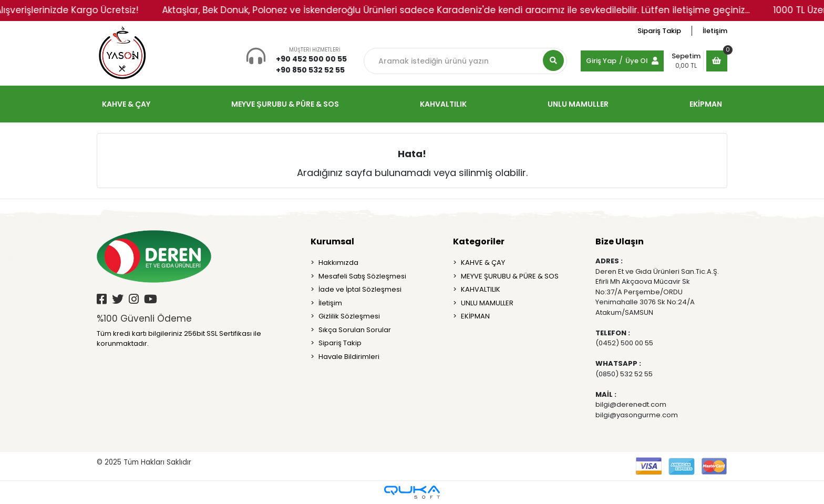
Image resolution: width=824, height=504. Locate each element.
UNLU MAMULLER (487, 303)
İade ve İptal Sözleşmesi (360, 289)
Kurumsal (332, 241)
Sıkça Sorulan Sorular (355, 330)
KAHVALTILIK (481, 289)
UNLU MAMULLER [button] (578, 104)
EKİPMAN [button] (706, 104)
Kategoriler (479, 241)
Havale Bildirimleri (349, 357)
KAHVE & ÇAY (483, 263)
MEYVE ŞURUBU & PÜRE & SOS (510, 276)
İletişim (715, 31)
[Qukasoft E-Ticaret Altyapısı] (412, 492)
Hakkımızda (338, 263)
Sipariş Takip (659, 31)
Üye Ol (637, 61)
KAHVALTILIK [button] (443, 104)
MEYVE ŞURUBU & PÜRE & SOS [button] (285, 104)
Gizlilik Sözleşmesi (349, 316)
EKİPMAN (475, 316)
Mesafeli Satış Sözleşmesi (362, 276)
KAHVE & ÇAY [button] (126, 104)
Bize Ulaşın (620, 241)
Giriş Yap (601, 61)
